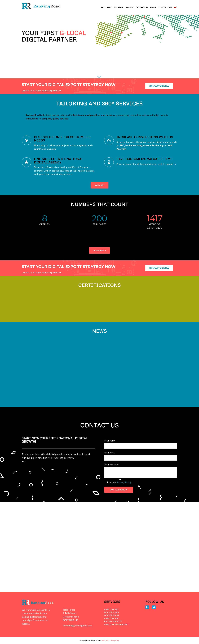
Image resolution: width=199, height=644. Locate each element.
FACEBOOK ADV (113, 621)
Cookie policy (105, 640)
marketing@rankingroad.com (77, 625)
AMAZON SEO (112, 609)
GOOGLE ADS (112, 615)
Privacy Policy (124, 482)
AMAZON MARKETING (116, 624)
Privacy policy (115, 640)
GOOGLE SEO (112, 612)
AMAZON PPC (112, 618)
